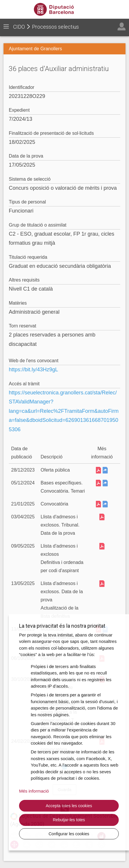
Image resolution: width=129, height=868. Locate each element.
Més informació (34, 791)
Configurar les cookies (69, 834)
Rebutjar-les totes (69, 820)
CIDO (19, 27)
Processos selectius (55, 27)
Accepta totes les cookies (69, 806)
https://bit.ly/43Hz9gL (33, 370)
